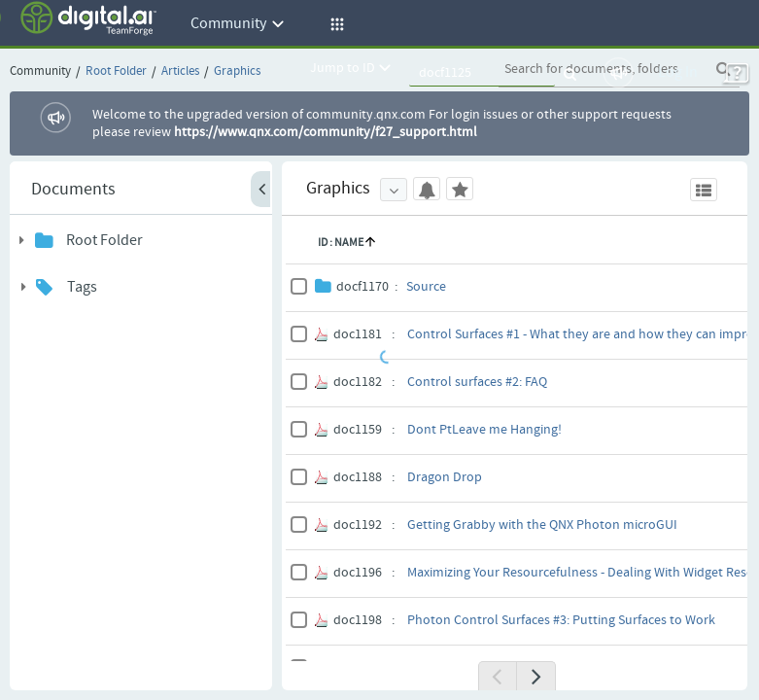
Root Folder (104, 241)
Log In (678, 72)
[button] (334, 24)
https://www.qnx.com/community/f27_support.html (326, 132)
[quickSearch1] (482, 73)
